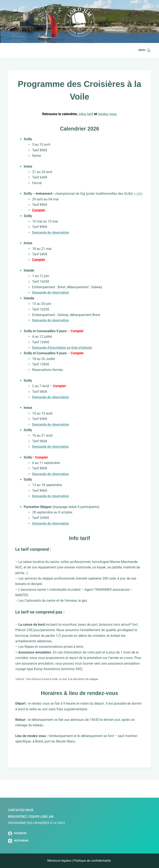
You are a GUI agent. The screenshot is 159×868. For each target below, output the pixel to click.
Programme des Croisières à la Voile (37, 823)
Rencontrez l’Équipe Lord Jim (31, 817)
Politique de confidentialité (93, 861)
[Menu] (145, 50)
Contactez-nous (21, 810)
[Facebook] (18, 833)
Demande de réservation (51, 320)
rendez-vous (107, 114)
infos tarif (86, 114)
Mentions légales (59, 861)
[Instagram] (18, 841)
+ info (138, 194)
